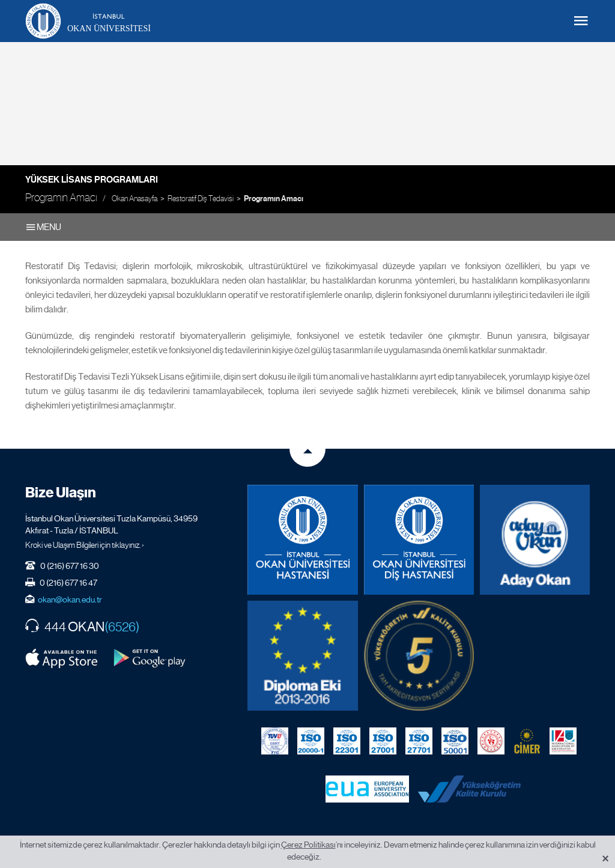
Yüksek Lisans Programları (92, 180)
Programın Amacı (274, 199)
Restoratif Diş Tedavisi (201, 199)
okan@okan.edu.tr (70, 599)
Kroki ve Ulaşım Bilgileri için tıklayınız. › (85, 545)
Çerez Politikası (308, 845)
